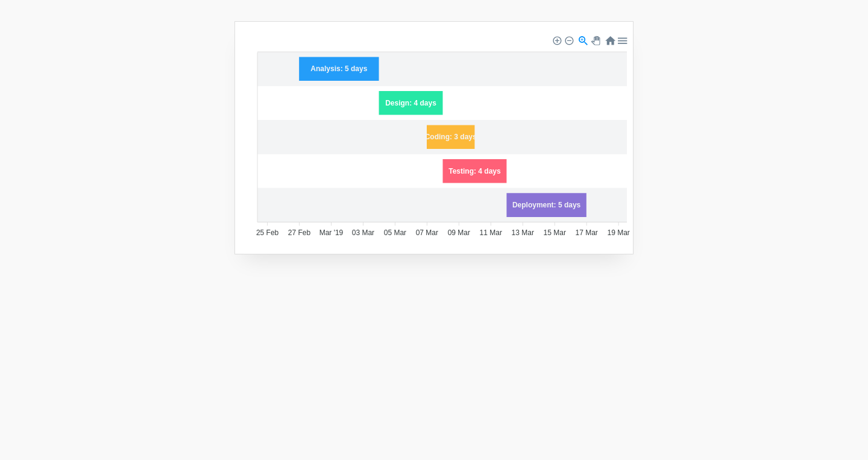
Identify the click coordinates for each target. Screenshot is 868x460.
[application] (437, 139)
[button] (556, 40)
